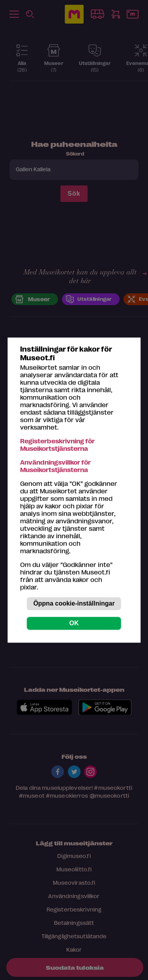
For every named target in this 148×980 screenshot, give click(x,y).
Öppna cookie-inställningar (74, 603)
